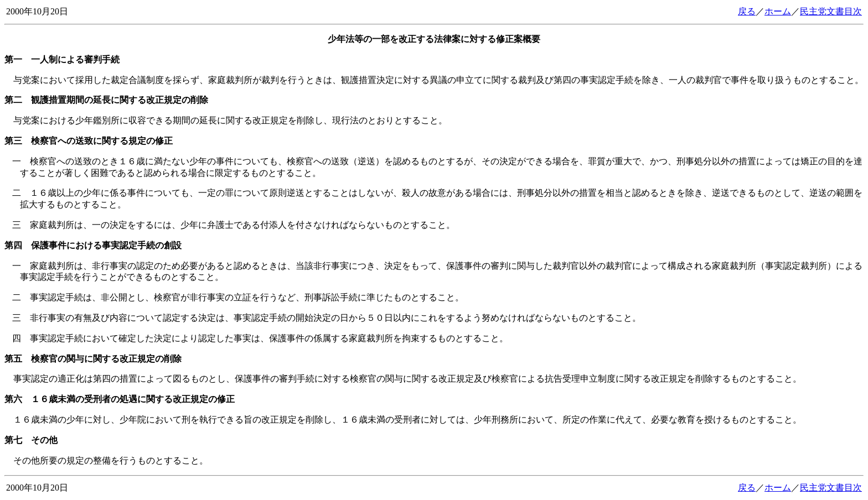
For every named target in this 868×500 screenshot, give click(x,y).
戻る (747, 11)
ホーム (778, 11)
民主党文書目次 (831, 11)
